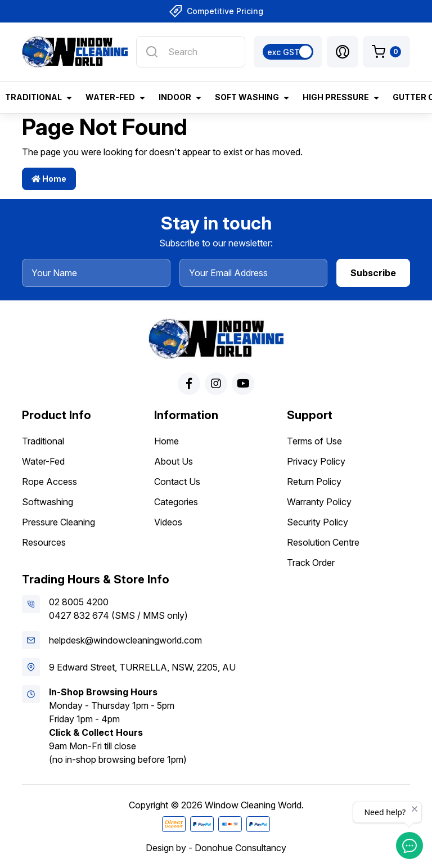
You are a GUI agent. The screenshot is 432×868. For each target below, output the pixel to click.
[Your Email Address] (254, 273)
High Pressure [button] (336, 97)
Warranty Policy (319, 502)
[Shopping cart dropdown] (386, 52)
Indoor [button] (175, 97)
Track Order (311, 563)
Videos (168, 522)
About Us (174, 461)
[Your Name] (96, 273)
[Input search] (191, 52)
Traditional (43, 441)
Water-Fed (43, 461)
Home (49, 179)
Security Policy (318, 522)
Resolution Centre (323, 542)
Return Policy (314, 482)
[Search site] (152, 52)
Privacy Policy (316, 461)
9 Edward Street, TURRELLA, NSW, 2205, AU (142, 667)
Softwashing (48, 502)
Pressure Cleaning (58, 522)
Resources (44, 542)
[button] (343, 52)
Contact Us (177, 482)
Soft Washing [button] (247, 97)
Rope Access (49, 482)
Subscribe (373, 273)
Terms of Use (314, 441)
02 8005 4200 (79, 602)
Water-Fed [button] (110, 97)
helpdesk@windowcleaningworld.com (125, 640)
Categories (176, 502)
